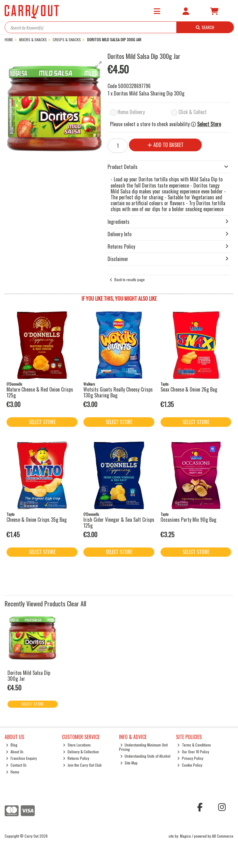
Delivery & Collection (81, 752)
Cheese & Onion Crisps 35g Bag (37, 520)
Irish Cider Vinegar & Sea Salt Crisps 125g (119, 523)
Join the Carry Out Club (82, 765)
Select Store (209, 124)
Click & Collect (193, 112)
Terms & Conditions (194, 745)
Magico (185, 836)
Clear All (77, 604)
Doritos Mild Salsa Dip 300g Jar (29, 676)
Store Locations (77, 745)
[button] (99, 64)
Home (13, 772)
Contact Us (16, 765)
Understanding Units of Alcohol (145, 756)
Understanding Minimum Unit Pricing (143, 747)
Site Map (129, 763)
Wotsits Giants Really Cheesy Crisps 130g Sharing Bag (118, 392)
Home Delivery (131, 112)
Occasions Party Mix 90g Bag (188, 520)
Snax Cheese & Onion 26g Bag (189, 389)
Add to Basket (165, 145)
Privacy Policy (190, 758)
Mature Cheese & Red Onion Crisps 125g (40, 392)
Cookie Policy (190, 765)
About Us (15, 752)
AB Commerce (223, 836)
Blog (12, 745)
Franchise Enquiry (21, 758)
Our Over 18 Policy (193, 752)
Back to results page (130, 279)
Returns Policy (76, 758)
